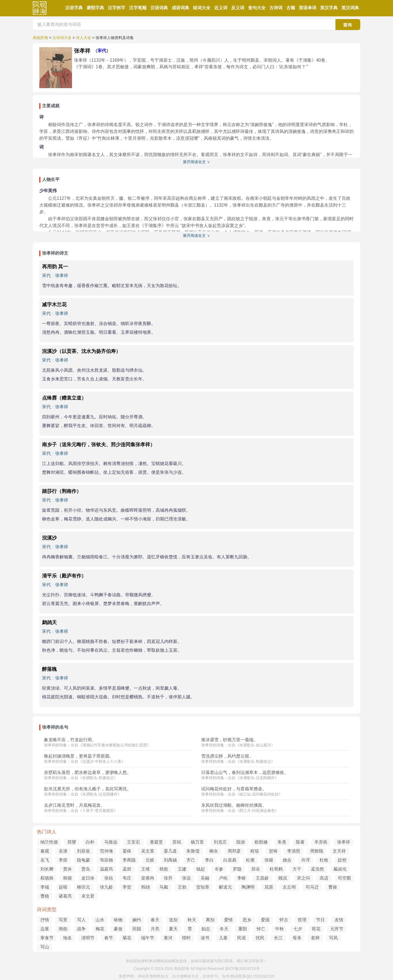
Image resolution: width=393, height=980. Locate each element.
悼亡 (261, 929)
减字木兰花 (54, 305)
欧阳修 (261, 842)
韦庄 (127, 878)
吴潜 (63, 851)
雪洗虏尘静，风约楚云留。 (227, 756)
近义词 (221, 8)
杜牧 (324, 860)
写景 (63, 920)
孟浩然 (317, 869)
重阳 (243, 929)
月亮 (155, 929)
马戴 (164, 887)
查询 (347, 25)
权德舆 (47, 878)
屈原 (269, 887)
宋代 (102, 51)
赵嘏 (63, 887)
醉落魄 (49, 669)
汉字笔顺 (138, 8)
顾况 (283, 878)
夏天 (173, 929)
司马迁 (312, 887)
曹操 (333, 887)
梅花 (100, 929)
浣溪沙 (49, 538)
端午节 (148, 938)
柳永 (214, 851)
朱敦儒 (193, 851)
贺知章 (203, 887)
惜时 (186, 938)
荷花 (316, 929)
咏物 (118, 920)
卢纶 (223, 878)
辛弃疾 (321, 842)
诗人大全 (84, 38)
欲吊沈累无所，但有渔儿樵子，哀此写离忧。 (88, 789)
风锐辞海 (40, 38)
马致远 (111, 842)
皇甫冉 (148, 878)
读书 (205, 938)
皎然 (342, 860)
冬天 (224, 929)
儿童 (223, 938)
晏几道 (170, 851)
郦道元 (225, 887)
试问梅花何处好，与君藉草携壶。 (234, 789)
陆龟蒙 (84, 860)
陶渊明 (248, 887)
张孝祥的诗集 (55, 745)
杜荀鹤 (276, 869)
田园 (137, 929)
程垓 (255, 851)
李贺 (127, 887)
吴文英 (148, 851)
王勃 (182, 887)
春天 (155, 920)
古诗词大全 (62, 38)
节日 (320, 920)
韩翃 (145, 887)
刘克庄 (220, 842)
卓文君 (88, 896)
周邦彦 (234, 851)
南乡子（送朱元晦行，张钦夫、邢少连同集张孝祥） (99, 445)
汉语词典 (159, 8)
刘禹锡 (170, 860)
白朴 (90, 842)
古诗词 (276, 8)
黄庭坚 (156, 842)
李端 (45, 887)
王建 (182, 869)
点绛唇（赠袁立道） (64, 398)
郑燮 (72, 842)
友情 (339, 920)
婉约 (137, 920)
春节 (109, 938)
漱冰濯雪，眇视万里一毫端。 (230, 740)
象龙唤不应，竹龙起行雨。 (70, 740)
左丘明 (289, 887)
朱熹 (282, 842)
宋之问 (303, 878)
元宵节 (337, 929)
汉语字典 (74, 8)
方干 (297, 869)
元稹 (150, 860)
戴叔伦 (340, 869)
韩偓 (67, 878)
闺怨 (63, 929)
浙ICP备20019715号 (242, 969)
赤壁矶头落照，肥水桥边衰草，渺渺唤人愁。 (88, 772)
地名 (67, 938)
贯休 (67, 869)
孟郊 (127, 869)
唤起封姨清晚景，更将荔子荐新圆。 (79, 756)
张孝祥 (62, 275)
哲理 (302, 920)
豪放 (118, 929)
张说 (186, 878)
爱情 (228, 920)
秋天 (192, 920)
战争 (81, 929)
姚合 (287, 860)
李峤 (242, 878)
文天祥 (339, 851)
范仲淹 (106, 851)
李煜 (63, 860)
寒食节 (47, 938)
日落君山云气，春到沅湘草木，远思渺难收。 (245, 772)
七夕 (298, 929)
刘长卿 (47, 869)
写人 (81, 920)
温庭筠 (106, 869)
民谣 (242, 938)
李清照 (294, 851)
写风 (334, 938)
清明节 (88, 938)
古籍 (291, 8)
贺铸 (273, 851)
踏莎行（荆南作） (62, 491)
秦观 (45, 851)
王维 (145, 869)
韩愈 (164, 869)
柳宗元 (84, 887)
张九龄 (106, 887)
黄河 (168, 938)
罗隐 (237, 869)
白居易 (230, 860)
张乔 (168, 878)
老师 (315, 938)
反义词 (238, 8)
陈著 (300, 842)
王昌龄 (262, 878)
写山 (45, 947)
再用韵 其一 (55, 267)
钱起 (201, 869)
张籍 (269, 860)
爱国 (265, 920)
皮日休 (88, 878)
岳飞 (45, 860)
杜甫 (250, 860)
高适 (324, 878)
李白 (209, 860)
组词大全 (202, 8)
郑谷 (256, 869)
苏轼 (177, 842)
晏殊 (127, 851)
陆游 (241, 842)
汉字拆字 (117, 8)
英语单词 (308, 8)
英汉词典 (350, 8)
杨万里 (197, 842)
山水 (100, 920)
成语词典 (180, 8)
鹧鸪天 (49, 622)
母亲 (297, 938)
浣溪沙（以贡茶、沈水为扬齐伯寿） (81, 351)
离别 (210, 920)
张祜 (109, 878)
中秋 (279, 929)
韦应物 (106, 860)
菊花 (127, 938)
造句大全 (257, 8)
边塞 (45, 929)
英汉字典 (329, 8)
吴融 (205, 878)
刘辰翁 (84, 851)
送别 (173, 920)
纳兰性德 (49, 842)
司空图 (344, 878)
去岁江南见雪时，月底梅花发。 (75, 805)
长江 (278, 938)
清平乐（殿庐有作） (64, 576)
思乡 (247, 920)
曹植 (45, 896)
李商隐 (129, 860)
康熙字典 (95, 8)
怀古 (284, 920)
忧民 (260, 938)
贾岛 (86, 869)
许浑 (306, 860)
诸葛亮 (65, 896)
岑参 (219, 869)
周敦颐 (317, 851)
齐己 (191, 860)
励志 (206, 929)
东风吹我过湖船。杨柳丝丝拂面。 (234, 805)
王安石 (133, 842)
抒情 (45, 920)
